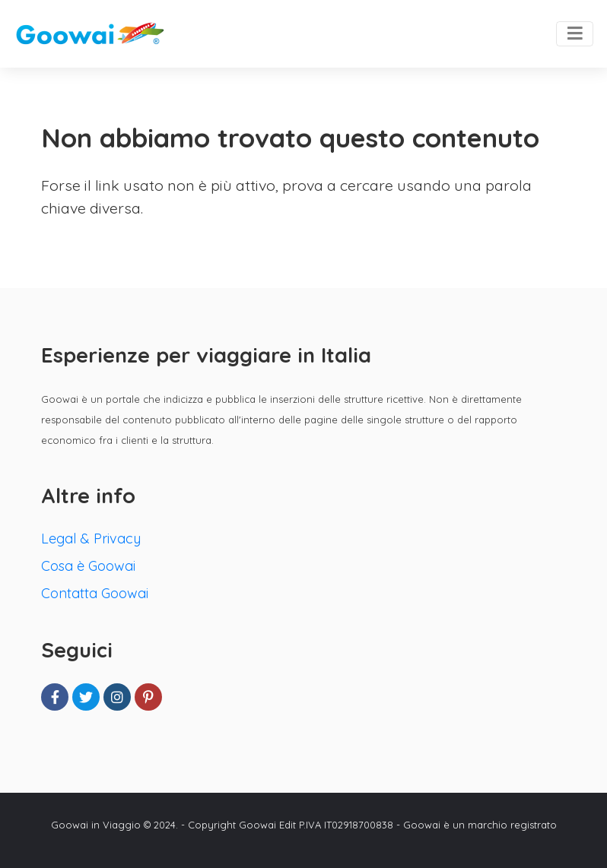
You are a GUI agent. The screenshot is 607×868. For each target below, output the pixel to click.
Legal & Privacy (91, 539)
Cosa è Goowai (88, 566)
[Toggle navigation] (575, 34)
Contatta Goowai (95, 593)
